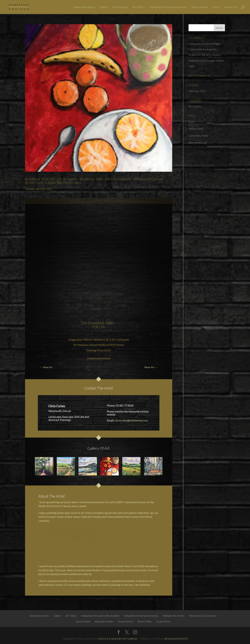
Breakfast (96, 323)
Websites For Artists (174, 616)
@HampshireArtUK (176, 638)
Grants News (163, 621)
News (216, 7)
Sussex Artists (126, 621)
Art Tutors (138, 7)
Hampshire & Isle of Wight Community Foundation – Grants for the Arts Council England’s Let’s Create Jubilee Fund (206, 55)
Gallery (104, 7)
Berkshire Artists (104, 621)
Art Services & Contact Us (203, 616)
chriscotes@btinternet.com (131, 420)
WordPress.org (198, 142)
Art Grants (195, 106)
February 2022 (197, 91)
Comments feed (198, 135)
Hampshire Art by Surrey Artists (168, 7)
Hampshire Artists (84, 7)
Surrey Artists (200, 7)
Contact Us (231, 7)
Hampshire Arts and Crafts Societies (100, 616)
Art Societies (120, 7)
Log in (192, 121)
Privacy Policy (145, 621)
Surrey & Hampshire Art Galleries (118, 638)
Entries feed (196, 128)
